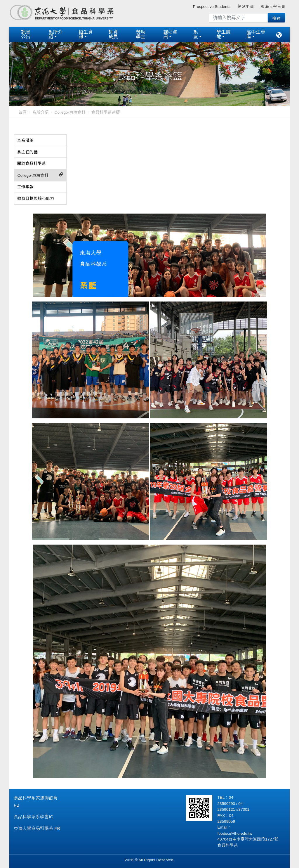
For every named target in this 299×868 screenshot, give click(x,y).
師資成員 (113, 34)
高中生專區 (256, 34)
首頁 (22, 112)
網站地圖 (246, 7)
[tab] (40, 140)
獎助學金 (141, 34)
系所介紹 (55, 34)
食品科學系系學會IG (34, 816)
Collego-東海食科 (70, 112)
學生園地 (223, 34)
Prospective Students (212, 7)
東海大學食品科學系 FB (37, 828)
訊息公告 (26, 34)
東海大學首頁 (273, 7)
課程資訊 (170, 34)
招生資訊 (86, 34)
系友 (196, 34)
